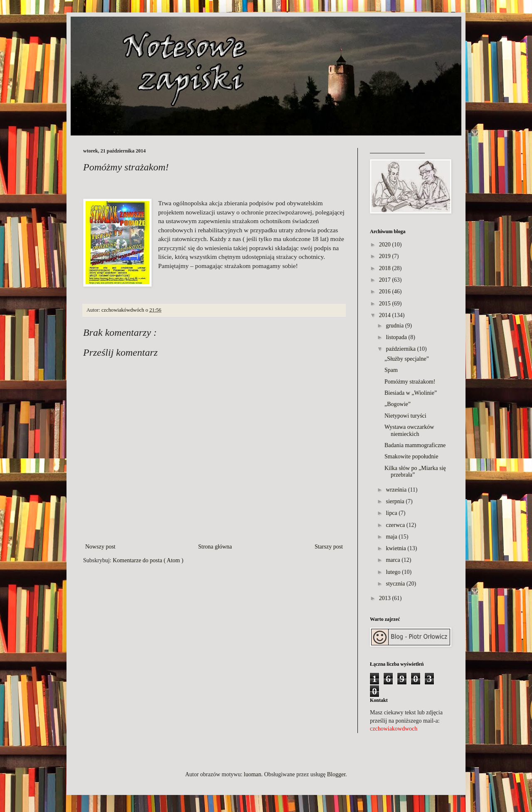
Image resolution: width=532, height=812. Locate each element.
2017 (385, 280)
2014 (385, 315)
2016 (385, 292)
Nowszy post (100, 547)
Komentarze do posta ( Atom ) (148, 560)
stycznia (395, 584)
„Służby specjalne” (407, 359)
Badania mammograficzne (415, 445)
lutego (393, 572)
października (401, 349)
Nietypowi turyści (405, 416)
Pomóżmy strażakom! (410, 382)
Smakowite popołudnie (411, 456)
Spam (391, 370)
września (396, 490)
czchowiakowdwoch (394, 729)
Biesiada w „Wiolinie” (411, 393)
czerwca (395, 525)
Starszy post (329, 547)
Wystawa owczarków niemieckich (409, 431)
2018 (385, 268)
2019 (385, 256)
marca (393, 560)
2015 (385, 304)
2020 (385, 245)
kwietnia (396, 548)
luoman (253, 774)
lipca (391, 513)
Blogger (336, 774)
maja (391, 537)
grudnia (395, 326)
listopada (396, 337)
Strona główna (215, 547)
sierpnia (395, 501)
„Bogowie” (398, 404)
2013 (385, 598)
